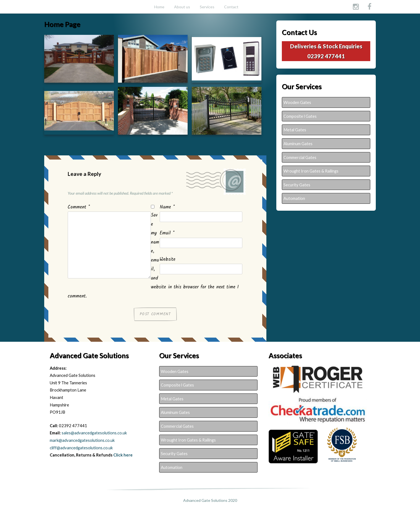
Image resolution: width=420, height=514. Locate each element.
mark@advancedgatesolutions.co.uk (82, 440)
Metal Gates (295, 130)
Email (167, 233)
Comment (79, 207)
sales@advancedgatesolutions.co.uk (94, 433)
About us (182, 7)
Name (167, 207)
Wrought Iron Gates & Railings (311, 171)
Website (168, 260)
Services (207, 7)
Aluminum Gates (298, 143)
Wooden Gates (297, 102)
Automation (294, 198)
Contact (231, 7)
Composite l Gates (300, 116)
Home (159, 7)
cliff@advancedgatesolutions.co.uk (81, 448)
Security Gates (297, 185)
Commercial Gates (300, 157)
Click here (123, 455)
